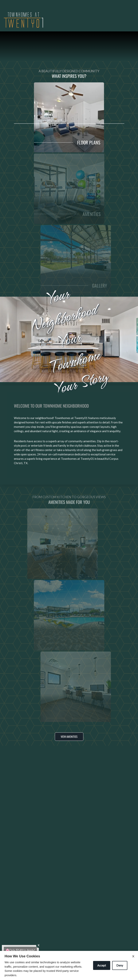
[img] (23, 20)
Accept (102, 965)
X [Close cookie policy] (133, 956)
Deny (120, 965)
